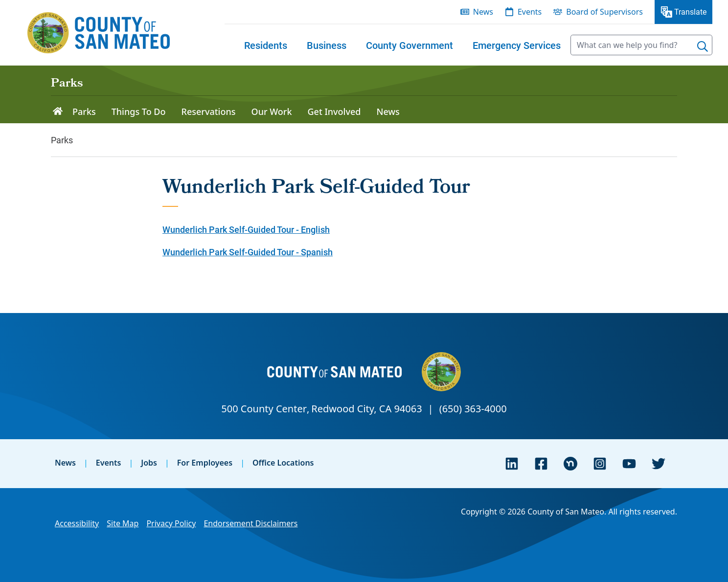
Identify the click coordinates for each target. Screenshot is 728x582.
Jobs (149, 463)
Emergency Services (517, 45)
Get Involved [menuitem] (334, 112)
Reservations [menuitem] (209, 112)
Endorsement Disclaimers (250, 523)
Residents (266, 45)
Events (109, 463)
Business (327, 45)
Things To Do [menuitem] (139, 112)
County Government (409, 45)
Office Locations (283, 463)
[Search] (703, 46)
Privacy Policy (171, 523)
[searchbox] (641, 45)
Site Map (123, 523)
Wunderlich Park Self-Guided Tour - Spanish (248, 252)
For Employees (205, 463)
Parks (67, 84)
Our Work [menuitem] (272, 112)
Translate (690, 11)
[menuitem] (266, 45)
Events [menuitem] (530, 12)
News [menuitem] (483, 12)
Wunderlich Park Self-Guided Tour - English (246, 229)
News (65, 463)
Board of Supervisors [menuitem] (604, 12)
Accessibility (77, 523)
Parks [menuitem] (84, 112)
